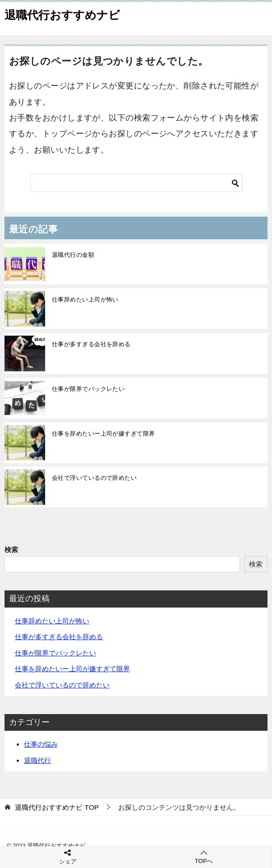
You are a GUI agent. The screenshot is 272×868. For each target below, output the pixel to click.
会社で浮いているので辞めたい (94, 478)
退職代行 (37, 760)
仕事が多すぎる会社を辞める (91, 344)
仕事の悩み (41, 744)
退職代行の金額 (73, 255)
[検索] (136, 183)
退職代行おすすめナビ (62, 14)
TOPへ (204, 857)
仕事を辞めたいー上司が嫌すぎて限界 (104, 434)
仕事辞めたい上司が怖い (85, 299)
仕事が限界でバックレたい (88, 389)
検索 (11, 550)
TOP (57, 807)
